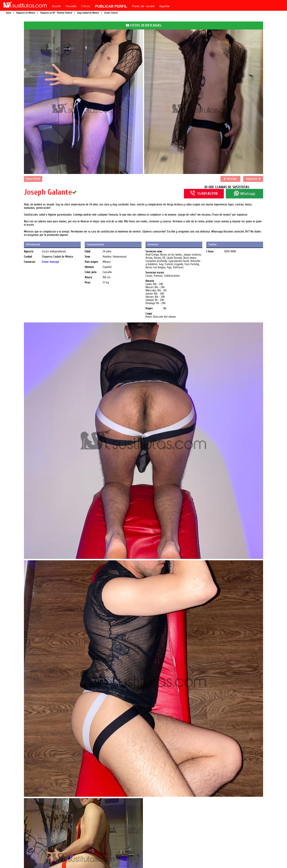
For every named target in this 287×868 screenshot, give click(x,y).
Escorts (57, 7)
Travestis (71, 7)
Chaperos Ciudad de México (57, 257)
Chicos (86, 7)
